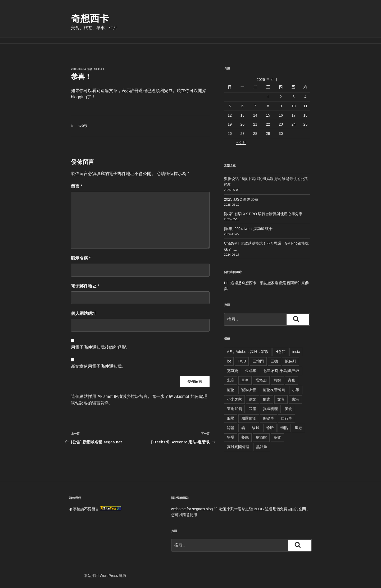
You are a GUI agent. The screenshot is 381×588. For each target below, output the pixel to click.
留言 (77, 186)
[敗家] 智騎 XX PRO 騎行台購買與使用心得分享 (263, 214)
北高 (231, 380)
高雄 (277, 437)
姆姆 (277, 380)
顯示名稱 (81, 258)
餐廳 (245, 437)
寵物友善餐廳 (274, 390)
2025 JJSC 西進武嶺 (241, 199)
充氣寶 (233, 371)
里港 (298, 428)
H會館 (280, 352)
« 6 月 (241, 143)
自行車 (287, 418)
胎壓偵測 (249, 418)
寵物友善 (249, 390)
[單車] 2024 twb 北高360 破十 (248, 229)
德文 (252, 399)
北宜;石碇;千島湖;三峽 (281, 371)
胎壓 (231, 418)
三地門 (258, 361)
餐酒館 (261, 437)
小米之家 (234, 399)
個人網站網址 (84, 313)
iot (229, 361)
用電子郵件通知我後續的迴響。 (101, 347)
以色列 (291, 361)
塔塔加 (261, 380)
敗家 (267, 399)
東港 (295, 399)
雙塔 (231, 437)
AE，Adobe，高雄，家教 (248, 352)
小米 (296, 390)
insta (296, 352)
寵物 (231, 390)
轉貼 (284, 428)
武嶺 (252, 409)
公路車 (251, 371)
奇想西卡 (90, 19)
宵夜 (292, 380)
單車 (245, 380)
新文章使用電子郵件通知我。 (98, 366)
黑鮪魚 (262, 447)
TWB (242, 361)
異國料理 (270, 409)
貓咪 (256, 428)
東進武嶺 (234, 409)
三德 (274, 361)
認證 (231, 428)
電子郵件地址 (85, 286)
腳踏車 (269, 418)
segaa (99, 69)
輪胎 (270, 428)
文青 (281, 399)
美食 (288, 409)
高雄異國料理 (238, 447)
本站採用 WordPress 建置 (105, 576)
